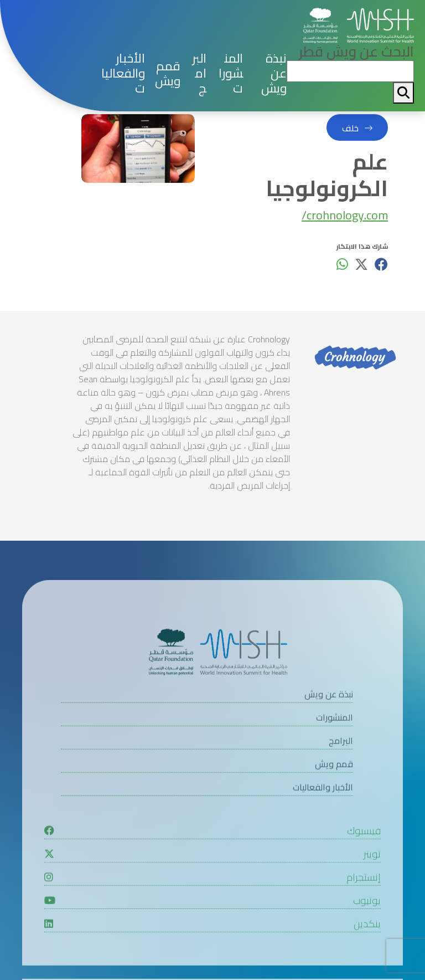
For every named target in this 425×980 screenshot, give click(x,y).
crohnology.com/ (345, 218)
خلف (350, 131)
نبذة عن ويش (274, 73)
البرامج (199, 73)
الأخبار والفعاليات (123, 73)
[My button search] (403, 93)
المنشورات (231, 73)
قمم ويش (168, 74)
